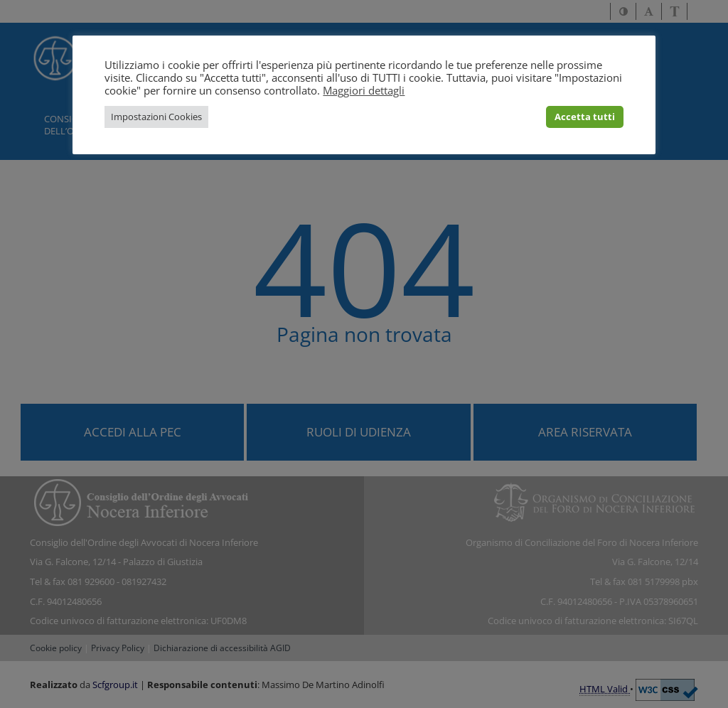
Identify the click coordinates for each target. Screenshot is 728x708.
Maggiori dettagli (364, 90)
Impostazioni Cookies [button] (156, 117)
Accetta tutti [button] (585, 117)
